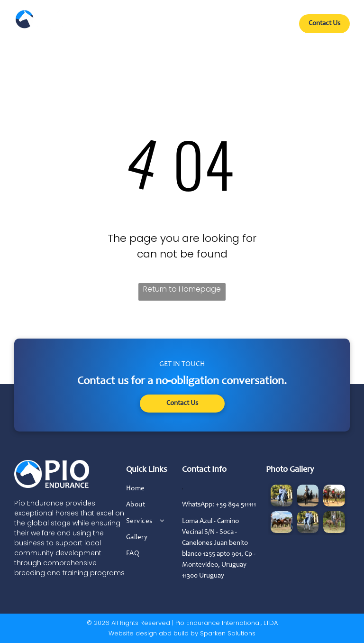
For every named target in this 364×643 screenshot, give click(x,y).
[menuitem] (101, 27)
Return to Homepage (182, 289)
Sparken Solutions (228, 633)
